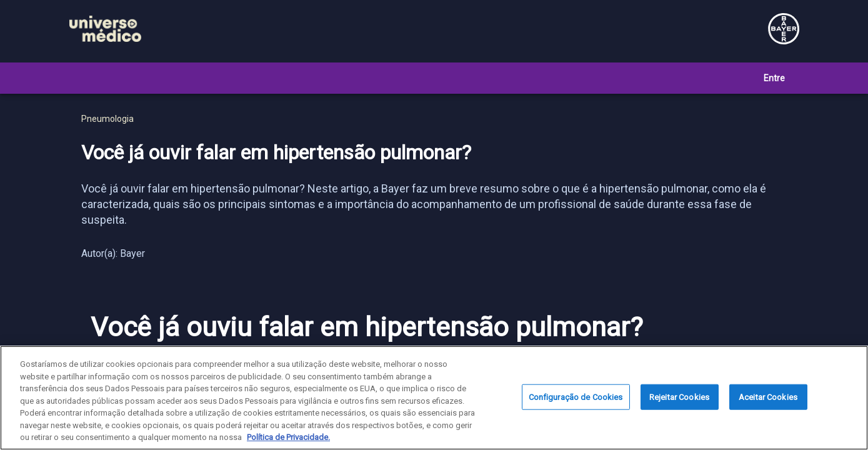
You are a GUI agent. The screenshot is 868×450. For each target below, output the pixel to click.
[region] (434, 398)
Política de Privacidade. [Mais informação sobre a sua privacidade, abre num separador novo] (288, 437)
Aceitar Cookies (768, 397)
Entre (774, 78)
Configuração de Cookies (576, 397)
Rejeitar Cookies (679, 397)
